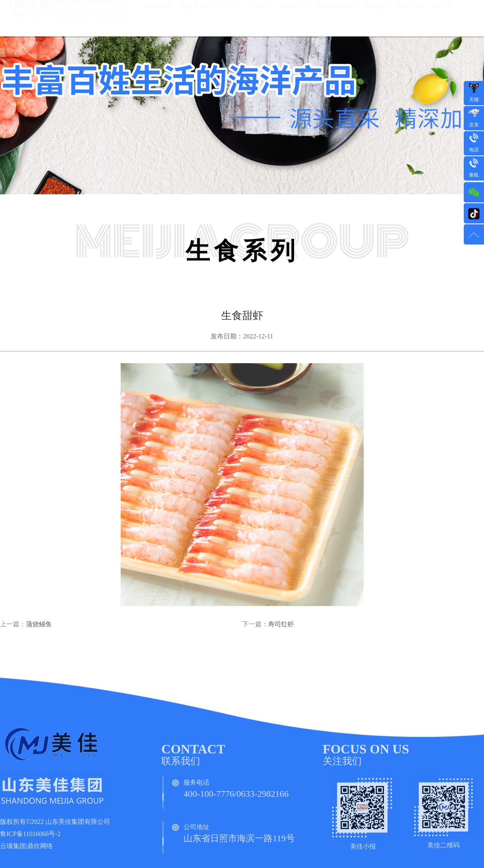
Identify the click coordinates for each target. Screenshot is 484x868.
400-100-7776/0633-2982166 (236, 796)
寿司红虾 (281, 627)
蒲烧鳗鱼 (39, 627)
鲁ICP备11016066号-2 (30, 836)
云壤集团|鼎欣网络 (27, 848)
